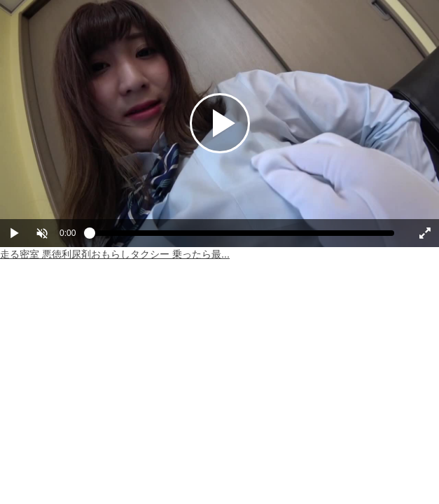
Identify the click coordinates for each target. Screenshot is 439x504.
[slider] (242, 237)
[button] (42, 233)
